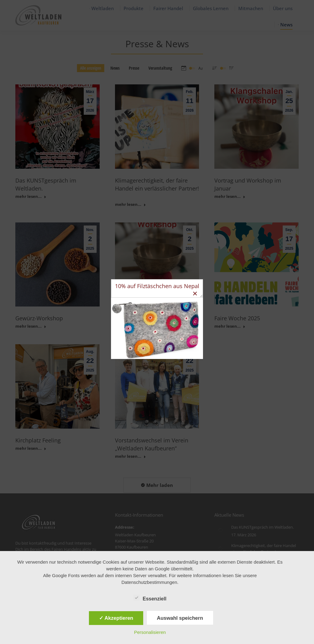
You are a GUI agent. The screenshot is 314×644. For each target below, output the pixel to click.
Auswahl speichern (180, 618)
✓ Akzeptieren (116, 618)
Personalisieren (150, 632)
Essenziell (150, 598)
